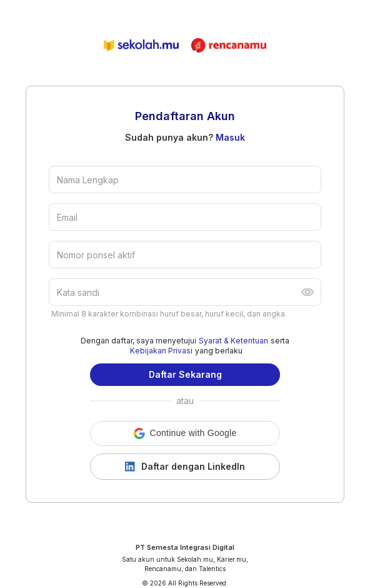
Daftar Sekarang (185, 374)
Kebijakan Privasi (161, 351)
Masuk (230, 137)
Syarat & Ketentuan (233, 341)
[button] (185, 433)
